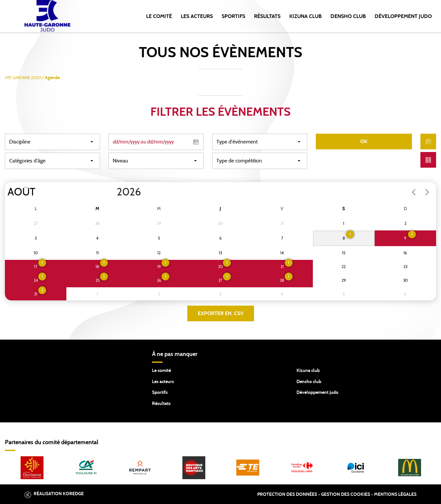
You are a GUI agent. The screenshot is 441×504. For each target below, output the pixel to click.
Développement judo (317, 393)
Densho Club (348, 16)
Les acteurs (197, 16)
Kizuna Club (305, 16)
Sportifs (233, 16)
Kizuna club (308, 371)
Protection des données (287, 495)
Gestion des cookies (346, 495)
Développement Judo (403, 16)
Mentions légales (395, 495)
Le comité (159, 16)
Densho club (309, 382)
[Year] (111, 192)
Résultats (267, 16)
